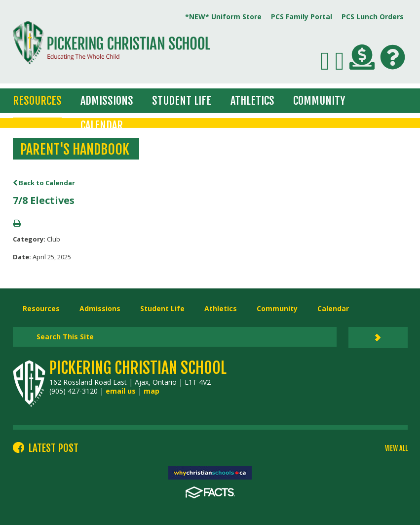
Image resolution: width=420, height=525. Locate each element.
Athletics (252, 101)
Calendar (102, 125)
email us (121, 391)
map (152, 391)
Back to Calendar (44, 183)
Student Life (182, 101)
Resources (37, 101)
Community (319, 101)
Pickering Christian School (138, 368)
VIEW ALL (396, 448)
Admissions (107, 101)
